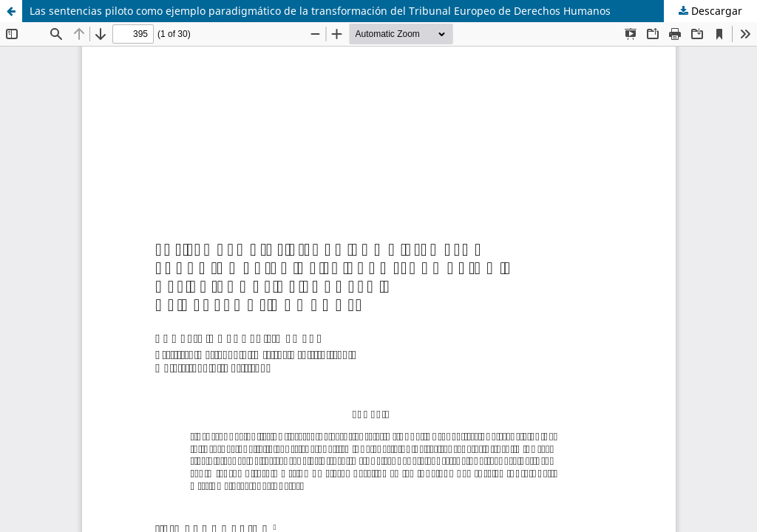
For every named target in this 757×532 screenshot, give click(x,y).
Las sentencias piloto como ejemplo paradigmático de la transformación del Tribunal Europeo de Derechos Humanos (320, 11)
